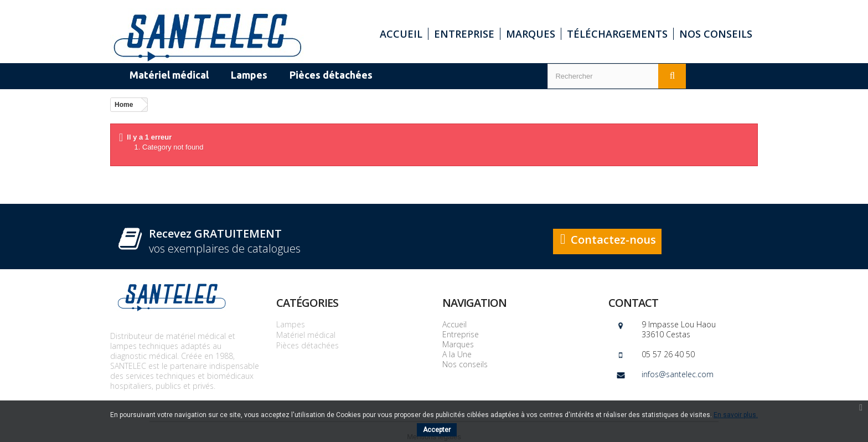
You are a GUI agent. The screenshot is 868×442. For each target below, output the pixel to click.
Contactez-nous (613, 240)
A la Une (457, 354)
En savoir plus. (736, 415)
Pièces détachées (308, 345)
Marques (531, 34)
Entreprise (464, 34)
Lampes (291, 324)
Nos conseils (716, 34)
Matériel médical (306, 335)
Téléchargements (617, 34)
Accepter (437, 430)
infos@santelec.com (678, 374)
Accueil (401, 34)
